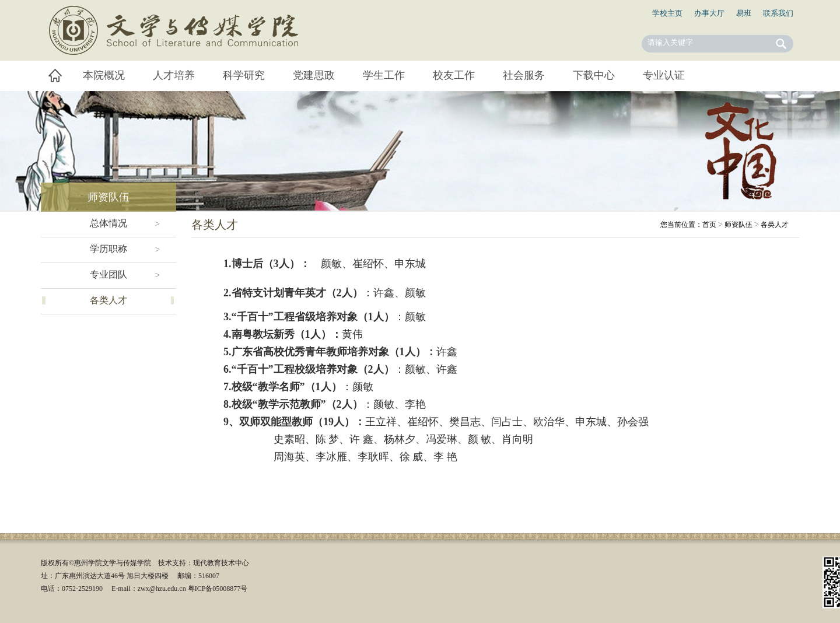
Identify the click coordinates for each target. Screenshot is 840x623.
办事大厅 (709, 13)
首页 (709, 225)
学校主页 (667, 13)
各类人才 (775, 225)
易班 (744, 13)
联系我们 (778, 13)
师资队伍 (738, 225)
